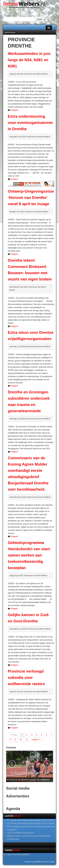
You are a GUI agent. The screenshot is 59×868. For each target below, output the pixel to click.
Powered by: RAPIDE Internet (36, 862)
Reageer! (14, 110)
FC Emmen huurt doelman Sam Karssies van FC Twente (31, 820)
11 (27, 740)
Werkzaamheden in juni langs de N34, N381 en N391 (29, 60)
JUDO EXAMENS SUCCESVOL (21, 833)
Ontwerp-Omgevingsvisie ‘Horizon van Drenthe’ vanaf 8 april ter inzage (31, 198)
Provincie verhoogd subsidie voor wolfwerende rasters (26, 678)
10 (21, 740)
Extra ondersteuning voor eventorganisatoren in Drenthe (30, 123)
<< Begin (14, 735)
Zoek (40, 19)
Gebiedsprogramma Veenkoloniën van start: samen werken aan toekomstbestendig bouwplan (29, 555)
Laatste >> (36, 740)
